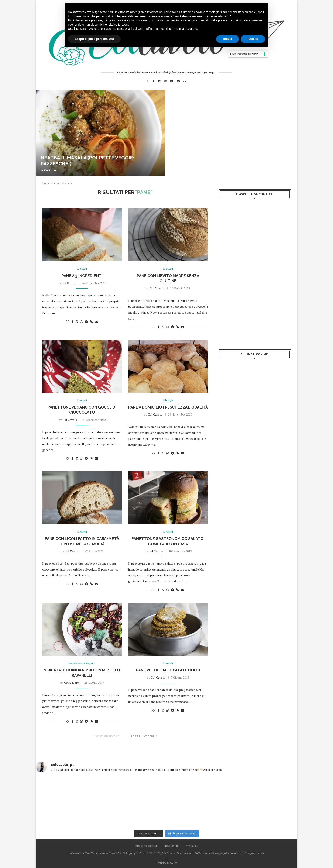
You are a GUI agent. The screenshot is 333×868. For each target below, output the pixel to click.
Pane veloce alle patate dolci (168, 670)
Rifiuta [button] (228, 39)
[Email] (178, 81)
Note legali (171, 846)
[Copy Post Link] (91, 322)
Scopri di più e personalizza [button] (94, 39)
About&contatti (146, 846)
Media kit (192, 846)
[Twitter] (154, 81)
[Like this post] (68, 322)
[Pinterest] (166, 81)
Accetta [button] (253, 39)
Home (46, 183)
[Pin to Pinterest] (77, 322)
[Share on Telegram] (86, 322)
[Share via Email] (96, 322)
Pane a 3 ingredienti (82, 276)
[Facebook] (148, 81)
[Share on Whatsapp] (82, 322)
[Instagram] (160, 81)
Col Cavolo (51, 170)
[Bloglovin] (185, 81)
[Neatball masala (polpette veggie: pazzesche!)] (101, 133)
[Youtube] (172, 81)
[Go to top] (167, 862)
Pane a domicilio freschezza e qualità (168, 407)
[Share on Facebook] (73, 322)
